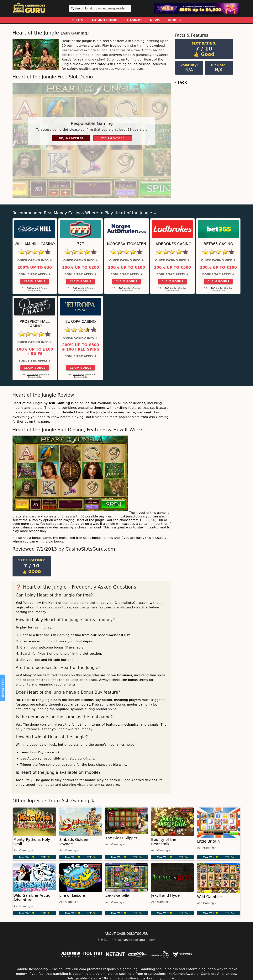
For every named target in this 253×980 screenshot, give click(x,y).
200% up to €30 (34, 268)
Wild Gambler (210, 897)
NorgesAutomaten (126, 244)
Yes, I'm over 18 (113, 138)
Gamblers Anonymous (218, 974)
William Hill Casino (35, 244)
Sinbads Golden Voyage (74, 842)
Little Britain (208, 841)
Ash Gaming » (23, 850)
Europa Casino (81, 322)
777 (81, 244)
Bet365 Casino (219, 244)
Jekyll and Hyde (165, 895)
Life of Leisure (72, 895)
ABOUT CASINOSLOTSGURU (126, 934)
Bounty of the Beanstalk (164, 842)
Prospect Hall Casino (35, 324)
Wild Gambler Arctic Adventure (32, 898)
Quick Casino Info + (35, 260)
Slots (78, 20)
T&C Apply (33, 288)
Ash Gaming (75, 33)
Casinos (135, 20)
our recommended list (110, 635)
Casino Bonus (105, 20)
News (155, 20)
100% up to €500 (172, 268)
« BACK (181, 83)
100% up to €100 (218, 268)
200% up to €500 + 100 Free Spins (81, 347)
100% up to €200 (81, 268)
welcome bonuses (116, 675)
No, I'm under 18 (71, 138)
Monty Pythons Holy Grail (32, 842)
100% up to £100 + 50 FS (35, 352)
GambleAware (184, 974)
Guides (174, 20)
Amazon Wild (117, 896)
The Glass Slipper (121, 838)
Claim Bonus (35, 281)
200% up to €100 (127, 268)
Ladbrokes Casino (172, 244)
